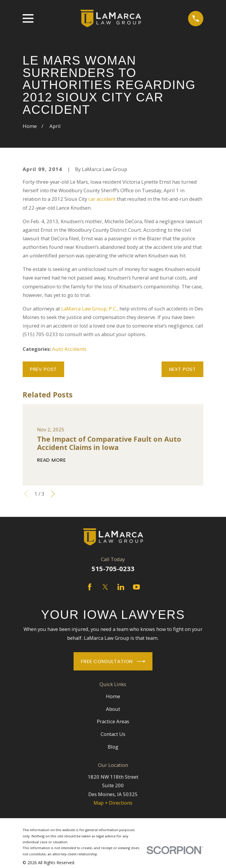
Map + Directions (113, 803)
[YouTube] (136, 587)
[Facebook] (90, 587)
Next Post (183, 369)
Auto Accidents (69, 349)
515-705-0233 (113, 569)
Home (113, 696)
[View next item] (53, 494)
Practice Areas (113, 721)
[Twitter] (105, 587)
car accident (102, 199)
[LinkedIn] (121, 587)
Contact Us (113, 734)
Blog (113, 747)
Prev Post (44, 369)
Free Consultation (113, 661)
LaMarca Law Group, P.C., (90, 309)
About (113, 709)
